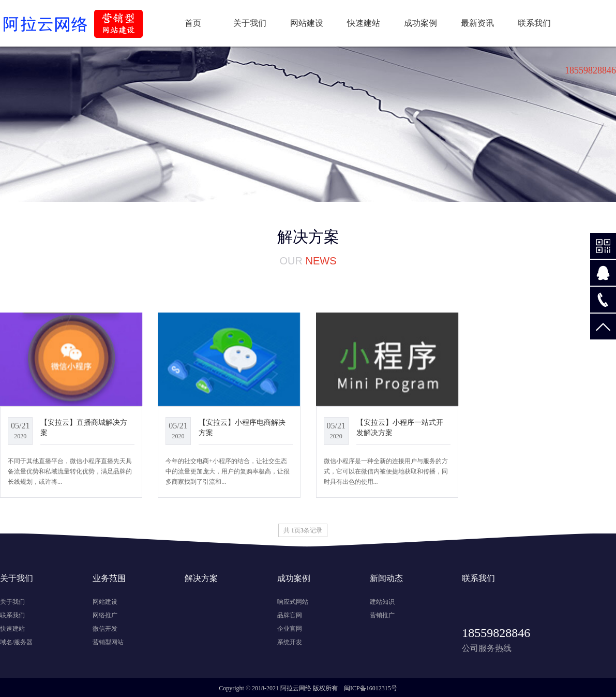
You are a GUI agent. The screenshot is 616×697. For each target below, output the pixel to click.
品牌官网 (290, 615)
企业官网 (290, 629)
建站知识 (382, 602)
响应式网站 (293, 602)
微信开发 (105, 629)
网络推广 (105, 615)
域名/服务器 (16, 642)
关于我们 (250, 23)
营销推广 (382, 615)
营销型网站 (108, 642)
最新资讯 (477, 23)
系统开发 (290, 642)
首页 (193, 23)
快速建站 (364, 23)
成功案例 (420, 23)
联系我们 (534, 23)
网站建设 (307, 23)
